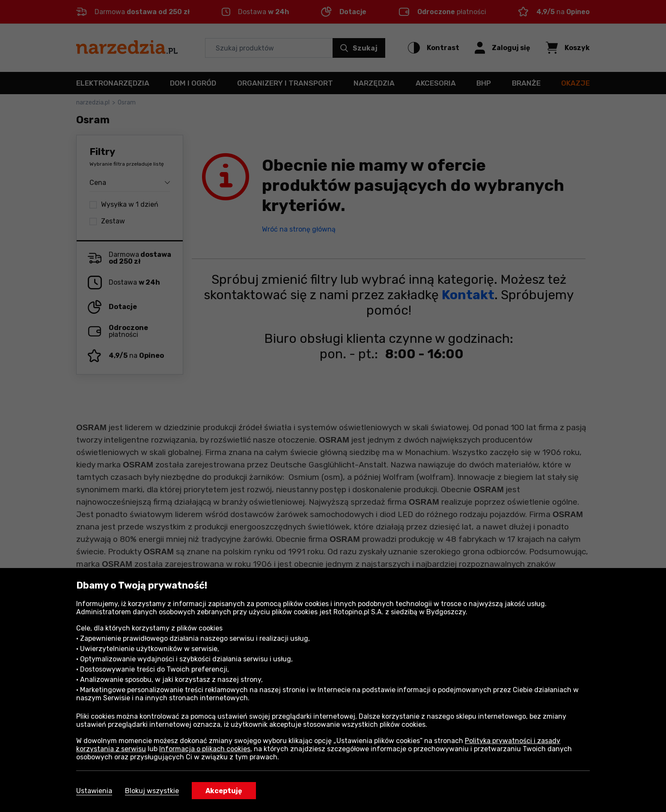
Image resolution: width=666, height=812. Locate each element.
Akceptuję (224, 791)
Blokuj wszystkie (152, 791)
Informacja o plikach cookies (205, 749)
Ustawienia (94, 791)
